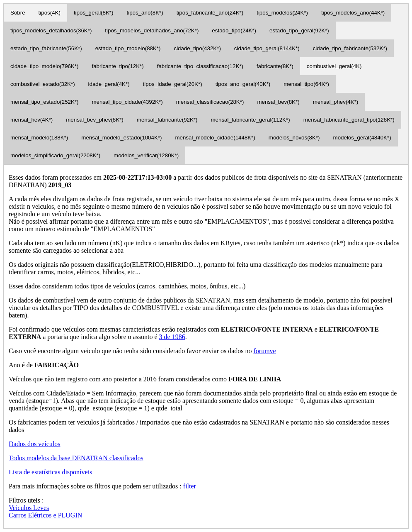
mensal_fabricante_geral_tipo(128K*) (349, 120)
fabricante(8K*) (275, 66)
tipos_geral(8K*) (94, 13)
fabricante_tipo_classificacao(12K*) (200, 66)
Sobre (18, 13)
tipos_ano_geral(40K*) (243, 84)
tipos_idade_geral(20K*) (173, 84)
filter (190, 486)
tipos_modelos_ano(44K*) (353, 13)
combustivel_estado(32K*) (43, 84)
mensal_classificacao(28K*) (210, 102)
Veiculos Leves (29, 508)
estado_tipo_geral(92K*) (299, 31)
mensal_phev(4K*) (336, 102)
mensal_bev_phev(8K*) (95, 120)
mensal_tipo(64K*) (306, 84)
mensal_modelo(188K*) (39, 138)
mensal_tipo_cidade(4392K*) (127, 102)
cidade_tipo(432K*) (197, 48)
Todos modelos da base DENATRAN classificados (76, 458)
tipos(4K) (50, 13)
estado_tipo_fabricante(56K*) (46, 48)
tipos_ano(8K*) (145, 13)
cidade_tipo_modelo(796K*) (45, 66)
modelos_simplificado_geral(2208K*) (55, 155)
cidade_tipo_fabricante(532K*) (350, 48)
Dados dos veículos (34, 444)
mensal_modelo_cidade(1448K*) (215, 138)
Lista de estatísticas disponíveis (50, 472)
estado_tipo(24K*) (234, 31)
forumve (264, 351)
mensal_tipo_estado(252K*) (45, 102)
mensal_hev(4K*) (32, 120)
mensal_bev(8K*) (278, 102)
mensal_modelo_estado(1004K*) (121, 138)
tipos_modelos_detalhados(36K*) (51, 31)
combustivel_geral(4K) (334, 66)
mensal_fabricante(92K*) (167, 120)
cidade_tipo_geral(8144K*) (267, 48)
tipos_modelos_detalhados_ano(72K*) (152, 31)
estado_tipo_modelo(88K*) (128, 48)
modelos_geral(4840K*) (362, 138)
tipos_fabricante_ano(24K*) (210, 13)
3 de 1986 (172, 337)
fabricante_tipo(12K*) (118, 66)
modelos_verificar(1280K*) (146, 155)
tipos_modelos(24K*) (282, 13)
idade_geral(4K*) (109, 84)
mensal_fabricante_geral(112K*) (250, 120)
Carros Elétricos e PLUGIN (45, 515)
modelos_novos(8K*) (294, 138)
